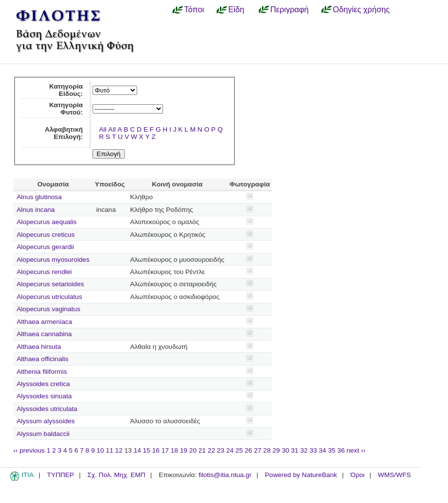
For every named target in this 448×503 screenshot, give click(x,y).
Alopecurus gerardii (45, 247)
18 (175, 450)
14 (137, 450)
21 (202, 450)
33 (313, 450)
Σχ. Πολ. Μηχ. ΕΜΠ (116, 475)
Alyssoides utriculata (47, 409)
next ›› (356, 450)
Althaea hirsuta (39, 347)
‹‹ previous (29, 450)
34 (322, 450)
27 (258, 450)
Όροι (358, 475)
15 (147, 450)
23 (221, 450)
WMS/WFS (394, 475)
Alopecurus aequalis (47, 222)
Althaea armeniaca (44, 322)
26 (248, 450)
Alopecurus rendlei (44, 272)
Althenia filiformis (42, 372)
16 (156, 450)
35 (332, 450)
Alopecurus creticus (46, 235)
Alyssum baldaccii (43, 434)
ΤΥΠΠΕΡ (60, 475)
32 (304, 450)
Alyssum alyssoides (46, 421)
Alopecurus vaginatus (48, 309)
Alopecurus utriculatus (49, 297)
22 (211, 450)
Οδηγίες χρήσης (361, 9)
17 (165, 450)
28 (267, 450)
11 (109, 450)
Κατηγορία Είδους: (66, 90)
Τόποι (194, 9)
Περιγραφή (289, 9)
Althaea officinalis (43, 359)
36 (341, 450)
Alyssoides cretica (43, 384)
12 (119, 450)
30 (285, 450)
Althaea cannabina (44, 334)
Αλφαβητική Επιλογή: (64, 133)
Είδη (236, 9)
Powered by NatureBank (301, 475)
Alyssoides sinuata (44, 396)
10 (100, 450)
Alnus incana (36, 210)
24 (230, 450)
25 (239, 450)
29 (276, 450)
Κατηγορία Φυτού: (66, 109)
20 (193, 450)
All (103, 129)
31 (295, 450)
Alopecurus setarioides (50, 284)
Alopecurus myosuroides (53, 260)
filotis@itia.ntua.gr (225, 475)
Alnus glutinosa (39, 197)
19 (183, 450)
